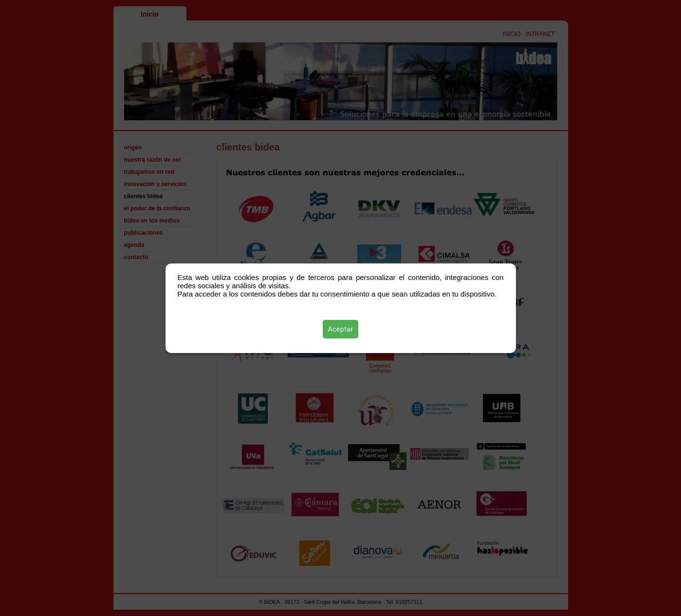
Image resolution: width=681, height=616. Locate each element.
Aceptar (340, 329)
